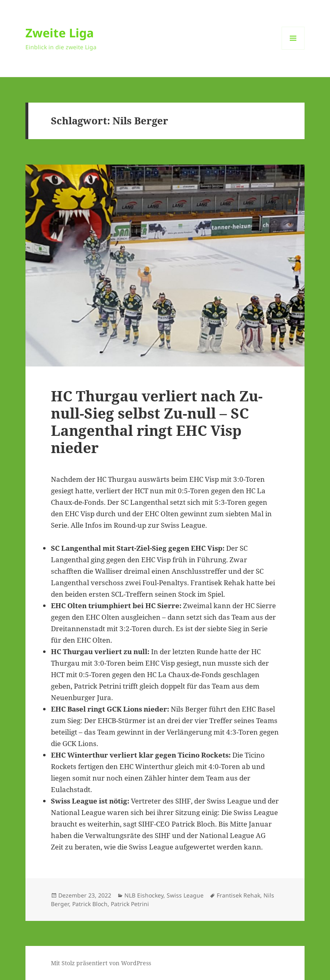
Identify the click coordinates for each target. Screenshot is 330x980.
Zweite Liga (60, 33)
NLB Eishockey (144, 895)
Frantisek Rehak (238, 895)
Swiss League (185, 895)
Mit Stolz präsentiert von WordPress (101, 963)
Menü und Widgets (293, 49)
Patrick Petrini (130, 904)
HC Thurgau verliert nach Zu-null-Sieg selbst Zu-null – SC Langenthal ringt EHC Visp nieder (157, 422)
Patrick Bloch (90, 904)
